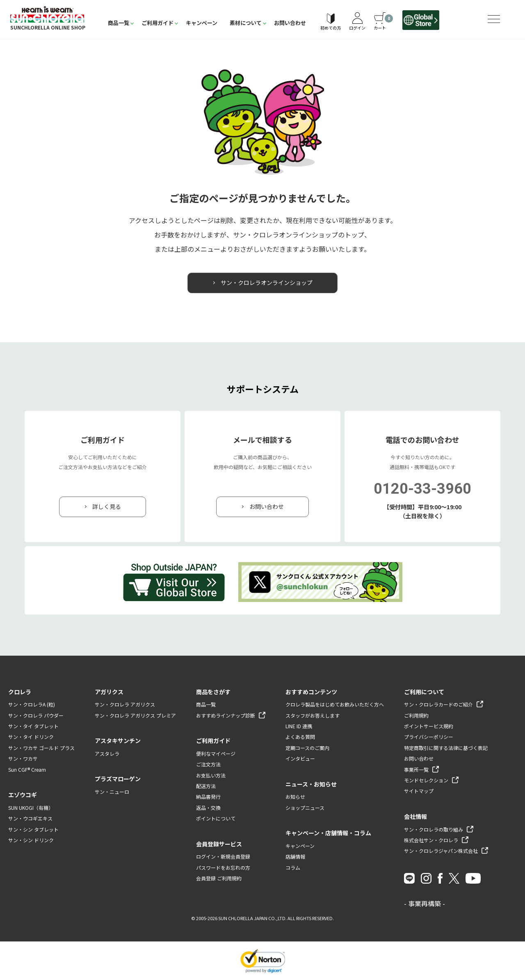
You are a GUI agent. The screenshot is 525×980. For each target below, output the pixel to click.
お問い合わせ (290, 23)
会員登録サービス (219, 844)
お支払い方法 (211, 775)
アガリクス (109, 692)
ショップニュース (305, 808)
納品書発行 (208, 797)
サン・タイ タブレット (33, 726)
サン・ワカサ (23, 759)
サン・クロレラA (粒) (32, 705)
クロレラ (20, 692)
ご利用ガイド (157, 23)
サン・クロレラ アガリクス (125, 705)
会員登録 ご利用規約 (219, 879)
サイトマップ (419, 791)
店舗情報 (295, 857)
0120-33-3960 (422, 489)
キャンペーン (202, 23)
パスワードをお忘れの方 (223, 867)
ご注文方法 (208, 765)
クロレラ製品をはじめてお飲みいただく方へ (335, 705)
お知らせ (295, 797)
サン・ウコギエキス (30, 819)
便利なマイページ (216, 754)
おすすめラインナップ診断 (226, 715)
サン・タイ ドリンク (31, 737)
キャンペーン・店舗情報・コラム (328, 833)
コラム (293, 867)
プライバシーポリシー (429, 737)
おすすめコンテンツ (311, 692)
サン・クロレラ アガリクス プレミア (135, 715)
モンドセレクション (426, 781)
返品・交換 (208, 808)
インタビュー (300, 759)
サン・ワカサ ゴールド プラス (41, 748)
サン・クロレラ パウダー (36, 715)
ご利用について (424, 692)
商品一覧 (119, 23)
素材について (246, 23)
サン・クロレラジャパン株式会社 (441, 851)
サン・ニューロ (112, 792)
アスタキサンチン (118, 741)
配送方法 (206, 786)
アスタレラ (107, 754)
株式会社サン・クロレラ (431, 840)
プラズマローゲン (118, 779)
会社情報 (415, 816)
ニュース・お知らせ (311, 784)
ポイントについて (216, 819)
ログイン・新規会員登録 (223, 857)
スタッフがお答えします (313, 715)
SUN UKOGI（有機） (31, 808)
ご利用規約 (416, 715)
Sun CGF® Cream (27, 769)
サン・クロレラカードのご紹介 (438, 705)
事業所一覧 (416, 769)
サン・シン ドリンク (31, 840)
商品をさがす (213, 692)
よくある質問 (300, 737)
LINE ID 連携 (299, 726)
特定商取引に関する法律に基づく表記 (446, 748)
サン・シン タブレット (33, 829)
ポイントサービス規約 (429, 726)
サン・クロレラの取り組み (434, 829)
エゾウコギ (23, 795)
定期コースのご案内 (307, 748)
